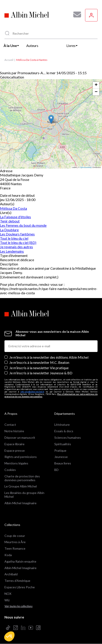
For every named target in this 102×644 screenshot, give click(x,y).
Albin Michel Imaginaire (20, 503)
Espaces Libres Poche (20, 587)
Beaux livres (63, 463)
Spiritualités (63, 444)
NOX (8, 594)
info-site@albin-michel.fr (32, 392)
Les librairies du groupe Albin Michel (24, 495)
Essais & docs (64, 431)
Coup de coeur (15, 536)
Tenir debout (10, 221)
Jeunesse (61, 457)
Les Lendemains (12, 251)
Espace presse (15, 450)
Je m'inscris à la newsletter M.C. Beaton (39, 362)
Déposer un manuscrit (20, 437)
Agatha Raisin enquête (20, 561)
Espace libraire (14, 444)
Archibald (11, 574)
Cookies (10, 470)
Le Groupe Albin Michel (21, 486)
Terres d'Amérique (17, 581)
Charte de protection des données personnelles (22, 478)
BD (56, 470)
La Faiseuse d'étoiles (15, 217)
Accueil (9, 60)
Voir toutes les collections (18, 606)
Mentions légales (16, 463)
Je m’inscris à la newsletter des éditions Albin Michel (49, 357)
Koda (8, 555)
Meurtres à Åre (15, 542)
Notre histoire (14, 431)
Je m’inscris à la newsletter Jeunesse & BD (41, 373)
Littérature (62, 425)
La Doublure (9, 230)
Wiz (7, 600)
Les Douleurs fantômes (17, 234)
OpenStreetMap (86, 167)
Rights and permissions (21, 457)
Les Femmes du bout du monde (23, 225)
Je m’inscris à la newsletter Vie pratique (39, 368)
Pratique (60, 450)
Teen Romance (15, 548)
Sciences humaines (68, 437)
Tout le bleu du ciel (14, 238)
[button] (9, 636)
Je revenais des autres (16, 247)
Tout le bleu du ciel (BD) (18, 243)
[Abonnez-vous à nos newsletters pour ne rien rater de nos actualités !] (75, 15)
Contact (10, 425)
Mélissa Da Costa (13, 208)
